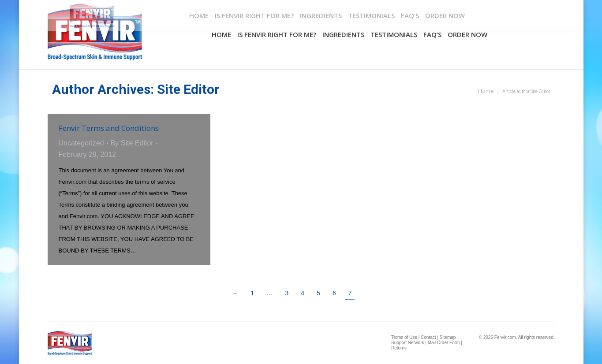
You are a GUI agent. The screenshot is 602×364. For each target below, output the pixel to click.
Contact (428, 337)
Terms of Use (404, 337)
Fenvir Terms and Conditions (109, 128)
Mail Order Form (444, 343)
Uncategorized (81, 143)
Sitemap (448, 337)
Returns (399, 348)
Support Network (408, 343)
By (132, 143)
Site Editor (188, 89)
